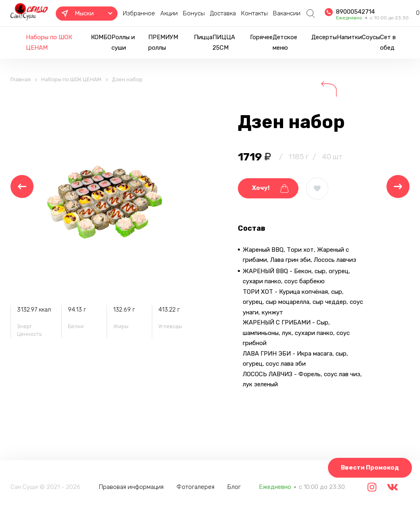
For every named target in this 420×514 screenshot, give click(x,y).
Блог (234, 487)
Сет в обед (388, 42)
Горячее (261, 37)
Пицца (203, 37)
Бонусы (194, 13)
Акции (169, 13)
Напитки (349, 37)
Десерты (324, 37)
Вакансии (287, 13)
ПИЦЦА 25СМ (224, 42)
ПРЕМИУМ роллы (163, 42)
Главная (21, 79)
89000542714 (355, 12)
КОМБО (101, 37)
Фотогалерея (195, 487)
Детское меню (285, 42)
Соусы (371, 37)
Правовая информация (131, 487)
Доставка (223, 13)
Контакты (254, 13)
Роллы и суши (123, 42)
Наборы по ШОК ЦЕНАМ (49, 42)
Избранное (139, 13)
